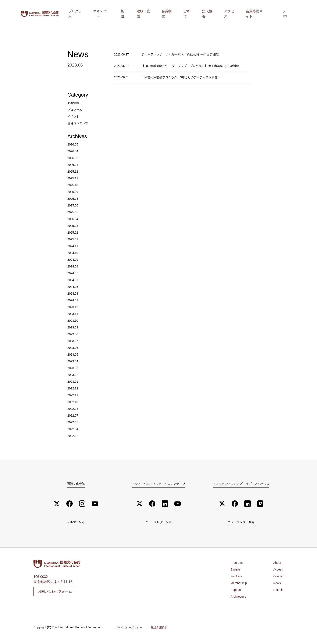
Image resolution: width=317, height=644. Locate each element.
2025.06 (74, 205)
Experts (236, 571)
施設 (147, 14)
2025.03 (74, 226)
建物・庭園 (163, 14)
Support (236, 591)
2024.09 (74, 260)
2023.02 (74, 375)
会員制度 (182, 14)
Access (277, 571)
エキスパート (129, 14)
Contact (278, 577)
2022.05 (74, 422)
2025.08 (74, 199)
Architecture (240, 598)
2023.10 (74, 321)
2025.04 (74, 219)
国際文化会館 (76, 483)
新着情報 (74, 103)
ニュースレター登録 (158, 523)
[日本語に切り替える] (283, 14)
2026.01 (74, 165)
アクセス (232, 14)
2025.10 (74, 185)
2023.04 (74, 361)
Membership (240, 584)
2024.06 (74, 280)
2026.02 (74, 158)
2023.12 (74, 307)
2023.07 (74, 341)
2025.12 (74, 171)
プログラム (106, 14)
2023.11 (74, 314)
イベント (74, 116)
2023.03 (74, 368)
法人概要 (215, 14)
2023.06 (74, 348)
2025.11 (74, 178)
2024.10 (74, 253)
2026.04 (74, 151)
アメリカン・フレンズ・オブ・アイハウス (241, 483)
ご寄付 (199, 14)
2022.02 (74, 436)
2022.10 (74, 402)
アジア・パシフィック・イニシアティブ (158, 483)
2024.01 (74, 300)
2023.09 (74, 327)
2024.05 (74, 287)
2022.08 (74, 409)
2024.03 (74, 293)
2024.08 (74, 266)
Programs (238, 564)
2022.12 (74, 388)
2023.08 (74, 334)
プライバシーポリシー (130, 629)
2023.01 (74, 382)
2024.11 (74, 246)
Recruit (277, 591)
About (276, 564)
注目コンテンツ (79, 123)
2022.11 (74, 395)
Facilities (237, 577)
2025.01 (74, 239)
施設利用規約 (162, 629)
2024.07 (74, 273)
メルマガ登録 (76, 523)
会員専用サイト (255, 14)
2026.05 (74, 144)
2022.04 (74, 429)
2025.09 (74, 192)
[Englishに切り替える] (291, 14)
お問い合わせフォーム (55, 592)
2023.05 (74, 354)
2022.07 (74, 415)
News (276, 584)
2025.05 (74, 212)
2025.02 (74, 232)
